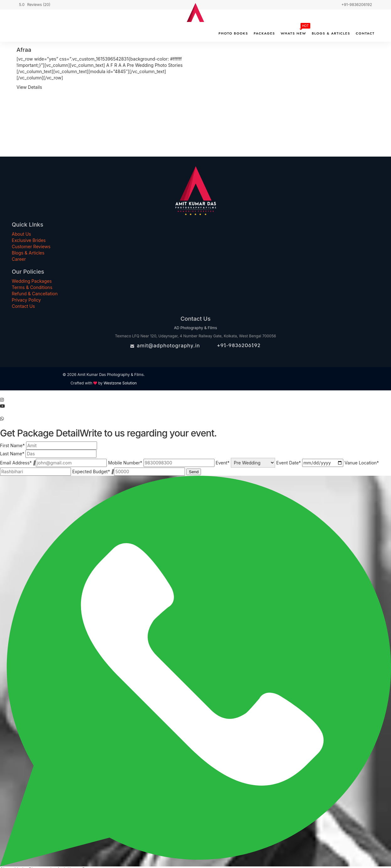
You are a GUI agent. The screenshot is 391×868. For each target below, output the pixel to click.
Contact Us (24, 306)
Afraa (24, 50)
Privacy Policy (27, 300)
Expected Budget (91, 472)
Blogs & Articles (331, 33)
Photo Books (233, 33)
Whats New (293, 33)
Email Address (16, 463)
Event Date (289, 463)
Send (194, 472)
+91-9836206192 (239, 345)
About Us (22, 234)
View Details (29, 87)
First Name (12, 445)
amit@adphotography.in (168, 346)
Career (19, 259)
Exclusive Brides (29, 240)
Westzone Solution (120, 383)
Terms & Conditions (32, 287)
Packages (264, 33)
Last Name (12, 454)
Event (223, 463)
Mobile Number (125, 463)
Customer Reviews (31, 246)
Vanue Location (362, 463)
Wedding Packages (32, 281)
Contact (365, 33)
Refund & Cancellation (35, 294)
